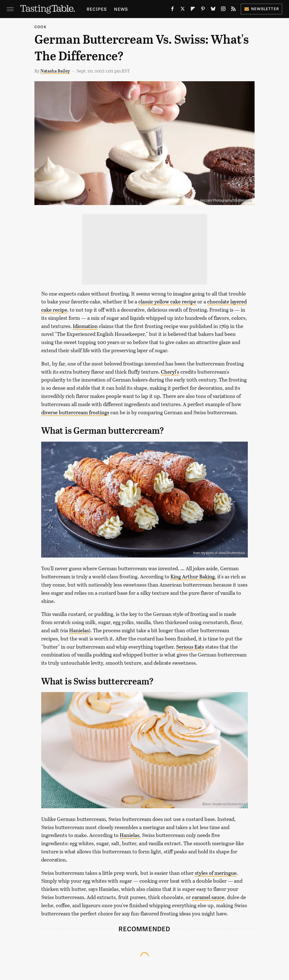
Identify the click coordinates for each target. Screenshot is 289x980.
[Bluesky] (213, 10)
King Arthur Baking (193, 576)
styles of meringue (216, 873)
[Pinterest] (203, 10)
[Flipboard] (193, 10)
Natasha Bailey (55, 71)
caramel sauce (208, 897)
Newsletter (261, 9)
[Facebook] (172, 10)
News (121, 9)
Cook (40, 27)
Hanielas (79, 630)
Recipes (97, 9)
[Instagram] (223, 10)
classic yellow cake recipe (167, 301)
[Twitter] (183, 10)
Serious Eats (190, 647)
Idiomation (85, 326)
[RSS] (233, 10)
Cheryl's (170, 372)
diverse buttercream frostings (75, 412)
